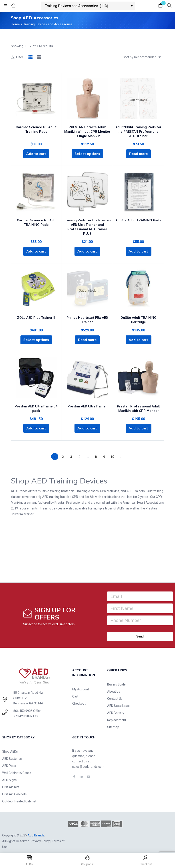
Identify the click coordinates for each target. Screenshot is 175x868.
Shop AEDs (10, 747)
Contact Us (115, 694)
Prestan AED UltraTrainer (87, 401)
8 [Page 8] (96, 452)
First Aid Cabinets (14, 789)
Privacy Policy (40, 836)
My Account (81, 684)
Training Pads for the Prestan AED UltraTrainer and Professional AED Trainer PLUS (87, 224)
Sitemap (113, 722)
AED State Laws (118, 701)
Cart (75, 692)
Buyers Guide (116, 680)
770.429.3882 (23, 711)
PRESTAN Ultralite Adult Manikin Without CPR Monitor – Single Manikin (87, 131)
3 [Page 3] (71, 452)
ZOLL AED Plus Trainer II (36, 313)
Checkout (79, 699)
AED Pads (9, 761)
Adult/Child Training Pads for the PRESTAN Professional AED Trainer (138, 131)
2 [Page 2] (63, 452)
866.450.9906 (23, 706)
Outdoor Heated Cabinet (19, 796)
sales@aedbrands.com (88, 762)
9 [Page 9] (104, 452)
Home (15, 24)
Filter (17, 57)
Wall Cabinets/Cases (17, 768)
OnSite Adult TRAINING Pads (139, 220)
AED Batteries (12, 754)
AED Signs (9, 775)
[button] (161, 6)
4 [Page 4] (79, 452)
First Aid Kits (11, 782)
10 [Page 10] (112, 452)
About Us (114, 687)
